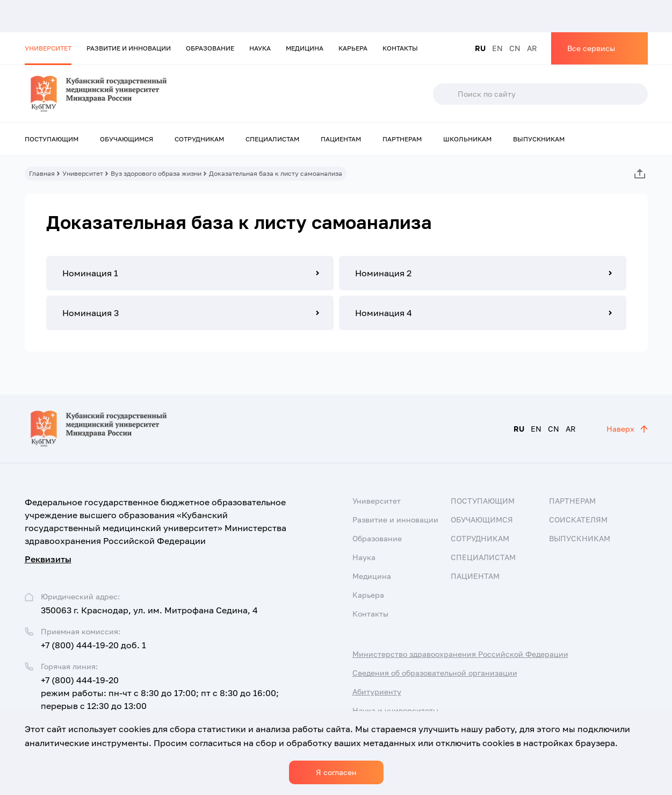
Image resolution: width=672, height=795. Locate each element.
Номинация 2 (383, 273)
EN (497, 48)
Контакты (400, 48)
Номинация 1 (90, 273)
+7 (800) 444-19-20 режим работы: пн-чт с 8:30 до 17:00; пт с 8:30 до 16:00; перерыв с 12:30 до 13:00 (160, 693)
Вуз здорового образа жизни (156, 173)
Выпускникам (539, 139)
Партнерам (402, 139)
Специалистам (272, 139)
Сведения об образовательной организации (435, 673)
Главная (42, 173)
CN (515, 48)
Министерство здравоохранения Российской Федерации (460, 654)
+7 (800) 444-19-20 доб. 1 (93, 645)
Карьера (353, 48)
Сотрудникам (199, 139)
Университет (48, 48)
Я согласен (336, 772)
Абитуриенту (377, 692)
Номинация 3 (91, 313)
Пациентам (341, 139)
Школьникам (467, 139)
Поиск (445, 94)
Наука (260, 48)
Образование (210, 48)
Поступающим (52, 139)
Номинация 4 (384, 313)
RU (480, 48)
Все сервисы (591, 48)
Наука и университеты (395, 710)
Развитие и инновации (129, 48)
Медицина (305, 48)
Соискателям (578, 520)
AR (532, 48)
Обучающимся (127, 139)
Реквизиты (48, 559)
